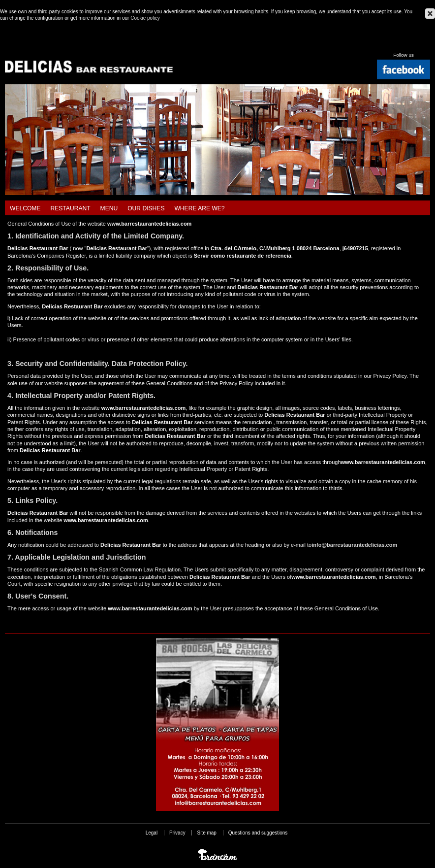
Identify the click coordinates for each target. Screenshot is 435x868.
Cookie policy (145, 18)
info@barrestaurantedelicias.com (354, 545)
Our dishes (146, 208)
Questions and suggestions (258, 833)
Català (391, 44)
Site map (206, 833)
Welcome (25, 208)
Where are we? (199, 208)
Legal (152, 833)
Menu (109, 208)
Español (403, 44)
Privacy (177, 833)
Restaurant (71, 208)
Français (426, 44)
